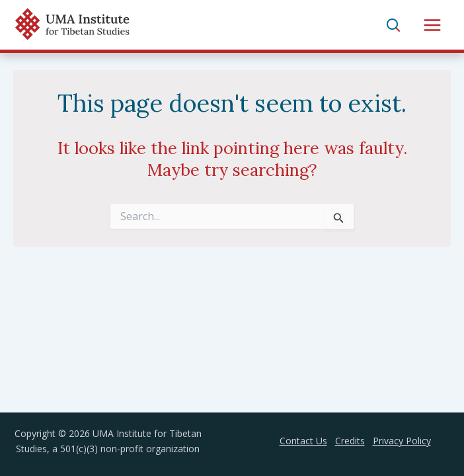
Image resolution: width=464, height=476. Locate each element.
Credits (350, 441)
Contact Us (303, 441)
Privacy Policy (402, 441)
